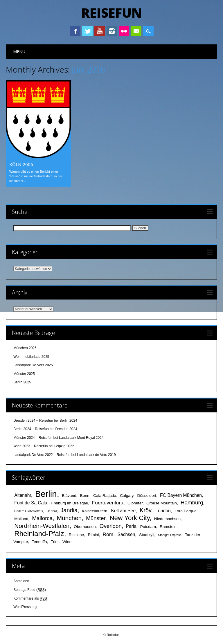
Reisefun (112, 13)
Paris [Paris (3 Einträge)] (131, 526)
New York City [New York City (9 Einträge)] (130, 518)
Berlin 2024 (68, 421)
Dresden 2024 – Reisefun (33, 421)
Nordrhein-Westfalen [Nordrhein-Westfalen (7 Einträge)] (42, 526)
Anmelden (21, 581)
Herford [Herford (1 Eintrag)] (52, 511)
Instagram (112, 31)
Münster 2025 (24, 374)
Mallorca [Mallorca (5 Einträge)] (42, 518)
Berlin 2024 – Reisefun (31, 429)
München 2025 (25, 348)
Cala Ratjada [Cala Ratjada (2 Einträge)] (105, 496)
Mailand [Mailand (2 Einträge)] (21, 519)
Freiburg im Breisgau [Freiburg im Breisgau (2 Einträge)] (70, 503)
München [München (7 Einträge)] (69, 518)
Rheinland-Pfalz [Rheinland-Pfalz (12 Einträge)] (39, 534)
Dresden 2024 (66, 429)
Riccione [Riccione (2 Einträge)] (77, 535)
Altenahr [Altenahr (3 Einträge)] (23, 495)
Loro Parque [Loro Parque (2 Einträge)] (185, 511)
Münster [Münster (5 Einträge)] (96, 518)
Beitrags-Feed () (29, 590)
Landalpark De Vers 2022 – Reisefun (42, 455)
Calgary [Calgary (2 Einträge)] (127, 496)
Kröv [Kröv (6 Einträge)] (145, 510)
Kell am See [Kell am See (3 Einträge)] (124, 511)
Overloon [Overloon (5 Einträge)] (111, 526)
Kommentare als (30, 599)
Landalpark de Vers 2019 (96, 455)
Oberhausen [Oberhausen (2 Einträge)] (85, 527)
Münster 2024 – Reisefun (33, 438)
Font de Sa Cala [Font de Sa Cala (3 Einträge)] (31, 503)
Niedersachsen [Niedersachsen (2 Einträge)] (167, 519)
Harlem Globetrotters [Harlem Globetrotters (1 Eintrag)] (29, 511)
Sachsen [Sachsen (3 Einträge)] (126, 534)
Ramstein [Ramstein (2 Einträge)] (168, 527)
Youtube (100, 31)
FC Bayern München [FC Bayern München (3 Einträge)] (181, 495)
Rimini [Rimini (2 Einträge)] (93, 535)
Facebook (75, 31)
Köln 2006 (21, 164)
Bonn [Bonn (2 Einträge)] (85, 496)
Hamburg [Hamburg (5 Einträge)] (192, 503)
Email (136, 31)
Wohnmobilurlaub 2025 (31, 357)
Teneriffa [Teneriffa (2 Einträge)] (39, 542)
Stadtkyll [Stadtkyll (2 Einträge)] (147, 535)
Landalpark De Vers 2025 (33, 365)
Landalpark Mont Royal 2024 (81, 438)
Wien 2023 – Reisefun (30, 446)
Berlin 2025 (22, 382)
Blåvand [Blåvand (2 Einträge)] (69, 496)
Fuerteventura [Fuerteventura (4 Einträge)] (108, 503)
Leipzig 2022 (64, 446)
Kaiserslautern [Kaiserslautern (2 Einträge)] (95, 511)
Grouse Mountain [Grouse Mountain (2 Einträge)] (162, 503)
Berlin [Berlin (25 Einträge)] (46, 494)
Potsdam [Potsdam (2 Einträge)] (148, 527)
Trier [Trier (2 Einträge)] (55, 542)
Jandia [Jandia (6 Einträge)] (69, 510)
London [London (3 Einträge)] (163, 511)
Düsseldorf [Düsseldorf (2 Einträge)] (147, 496)
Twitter (87, 31)
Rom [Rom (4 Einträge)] (108, 534)
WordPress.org (25, 607)
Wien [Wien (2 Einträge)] (67, 542)
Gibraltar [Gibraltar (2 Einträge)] (135, 503)
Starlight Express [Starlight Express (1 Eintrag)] (170, 535)
